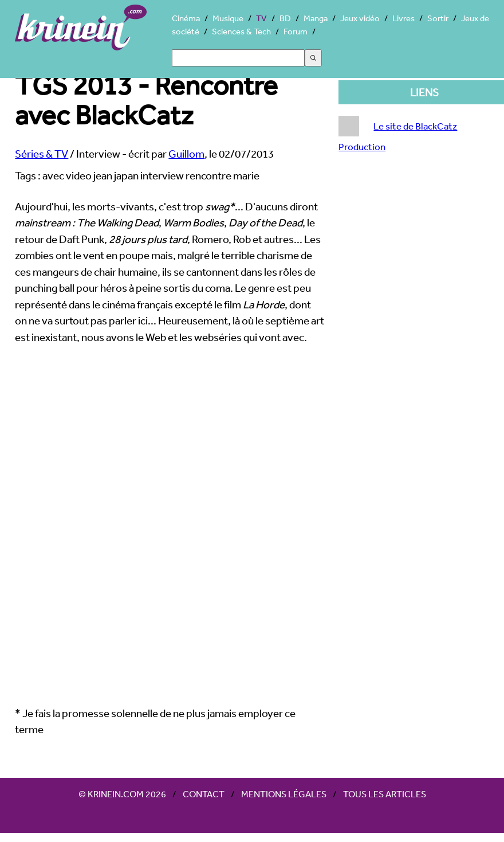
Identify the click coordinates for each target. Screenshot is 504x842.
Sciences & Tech (241, 31)
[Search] (238, 58)
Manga (316, 18)
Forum (296, 31)
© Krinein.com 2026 (122, 794)
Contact (204, 794)
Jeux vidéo (360, 18)
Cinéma (186, 18)
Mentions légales (284, 794)
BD (285, 18)
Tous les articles (385, 794)
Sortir (438, 18)
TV (261, 18)
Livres (403, 18)
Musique (228, 18)
